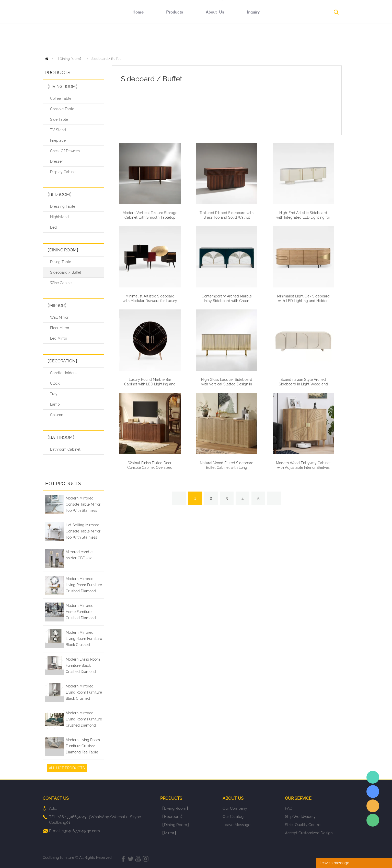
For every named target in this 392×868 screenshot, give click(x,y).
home (138, 40)
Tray (54, 394)
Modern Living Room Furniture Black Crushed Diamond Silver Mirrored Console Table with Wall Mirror (83, 666)
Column (57, 415)
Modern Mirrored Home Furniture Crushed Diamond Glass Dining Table (81, 613)
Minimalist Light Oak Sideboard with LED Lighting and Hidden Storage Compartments (303, 301)
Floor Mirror (60, 328)
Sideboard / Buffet (106, 59)
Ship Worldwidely (300, 817)
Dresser (56, 161)
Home (47, 59)
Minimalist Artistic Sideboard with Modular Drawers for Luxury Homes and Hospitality (150, 301)
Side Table (59, 119)
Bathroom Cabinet (65, 449)
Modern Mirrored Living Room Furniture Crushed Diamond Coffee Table (84, 720)
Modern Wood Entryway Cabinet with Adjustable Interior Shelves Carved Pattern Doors (303, 468)
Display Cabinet (63, 172)
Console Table (62, 109)
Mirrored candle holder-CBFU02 (79, 555)
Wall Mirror (59, 317)
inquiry (253, 40)
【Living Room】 (62, 87)
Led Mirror (59, 338)
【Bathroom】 (61, 437)
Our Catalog (233, 817)
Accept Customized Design (309, 833)
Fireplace (58, 140)
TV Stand (58, 130)
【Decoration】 (62, 361)
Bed (53, 227)
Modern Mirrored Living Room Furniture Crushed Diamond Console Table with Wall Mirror (84, 586)
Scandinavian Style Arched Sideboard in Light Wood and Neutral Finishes (303, 384)
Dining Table (61, 262)
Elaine (373, 777)
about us (215, 40)
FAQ (289, 808)
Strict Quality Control (303, 825)
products (175, 40)
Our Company (235, 808)
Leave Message (237, 825)
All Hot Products (67, 768)
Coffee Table (61, 98)
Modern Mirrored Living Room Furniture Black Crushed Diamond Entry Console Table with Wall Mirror (84, 693)
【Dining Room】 (70, 59)
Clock (55, 383)
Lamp (55, 404)
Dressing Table (63, 206)
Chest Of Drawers (65, 151)
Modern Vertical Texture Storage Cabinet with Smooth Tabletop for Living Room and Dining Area (150, 217)
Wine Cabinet (61, 283)
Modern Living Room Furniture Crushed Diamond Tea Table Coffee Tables (83, 747)
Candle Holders (63, 373)
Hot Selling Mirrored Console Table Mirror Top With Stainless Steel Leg (83, 532)
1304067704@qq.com (81, 831)
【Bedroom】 (60, 194)
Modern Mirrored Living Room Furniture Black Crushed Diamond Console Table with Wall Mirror (84, 639)
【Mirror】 (57, 305)
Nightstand (59, 217)
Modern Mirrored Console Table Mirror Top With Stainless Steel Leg (83, 505)
